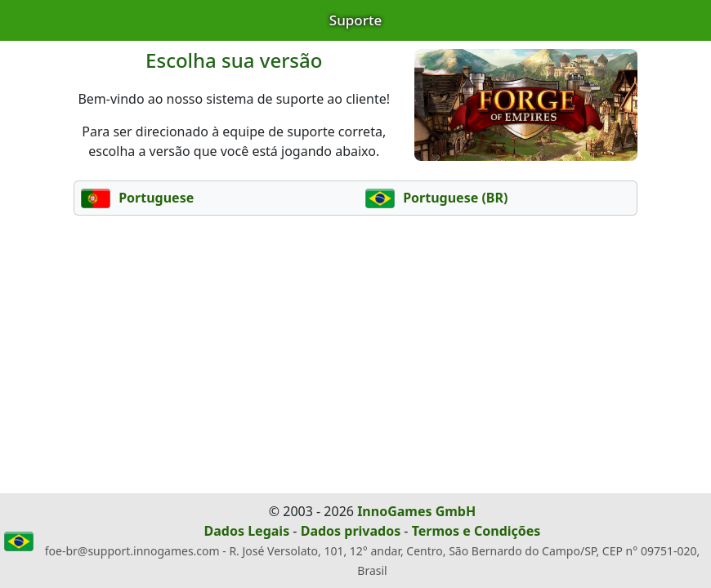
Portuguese (137, 198)
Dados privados (351, 531)
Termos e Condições (476, 531)
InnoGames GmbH (416, 511)
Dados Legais (247, 531)
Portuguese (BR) (436, 198)
